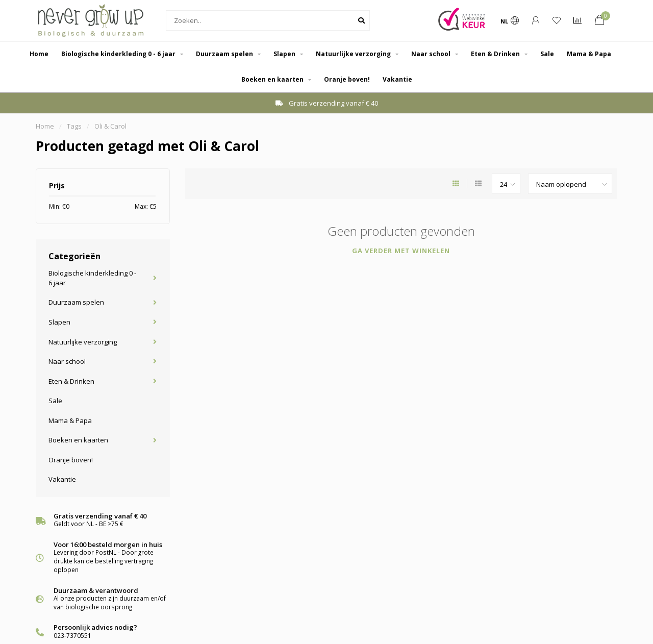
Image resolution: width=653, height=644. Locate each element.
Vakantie (397, 79)
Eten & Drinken (495, 54)
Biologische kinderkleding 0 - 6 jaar (118, 54)
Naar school (431, 54)
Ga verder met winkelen (401, 251)
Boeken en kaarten (272, 79)
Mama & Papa (589, 54)
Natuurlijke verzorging (353, 54)
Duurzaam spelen (224, 54)
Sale (547, 54)
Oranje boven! (347, 79)
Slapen (284, 54)
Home (39, 54)
